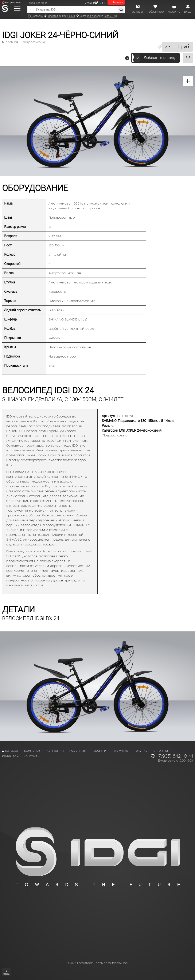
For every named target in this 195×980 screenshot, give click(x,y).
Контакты (32, 756)
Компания (33, 751)
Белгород (42, 3)
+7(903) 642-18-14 (94, 3)
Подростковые (34, 42)
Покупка (121, 751)
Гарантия (78, 751)
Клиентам (161, 751)
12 (137, 58)
